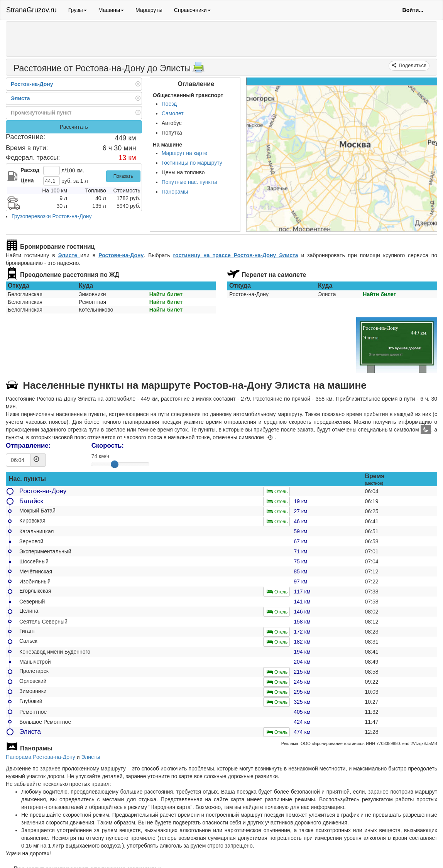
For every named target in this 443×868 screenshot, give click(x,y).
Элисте (69, 255)
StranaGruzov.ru (31, 10)
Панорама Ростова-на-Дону (41, 757)
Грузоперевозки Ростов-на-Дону (52, 216)
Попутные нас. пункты (189, 182)
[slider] (115, 464)
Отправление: (28, 446)
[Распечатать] (198, 69)
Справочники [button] (192, 10)
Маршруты (149, 10)
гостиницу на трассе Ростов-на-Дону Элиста (235, 255)
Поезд (169, 104)
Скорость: (108, 446)
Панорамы (175, 192)
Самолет (173, 113)
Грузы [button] (78, 10)
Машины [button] (111, 10)
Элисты (90, 757)
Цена (27, 180)
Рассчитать (74, 127)
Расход (30, 170)
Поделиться (412, 65)
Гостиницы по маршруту (192, 163)
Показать (123, 176)
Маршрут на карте (185, 153)
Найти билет (166, 294)
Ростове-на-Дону (121, 255)
